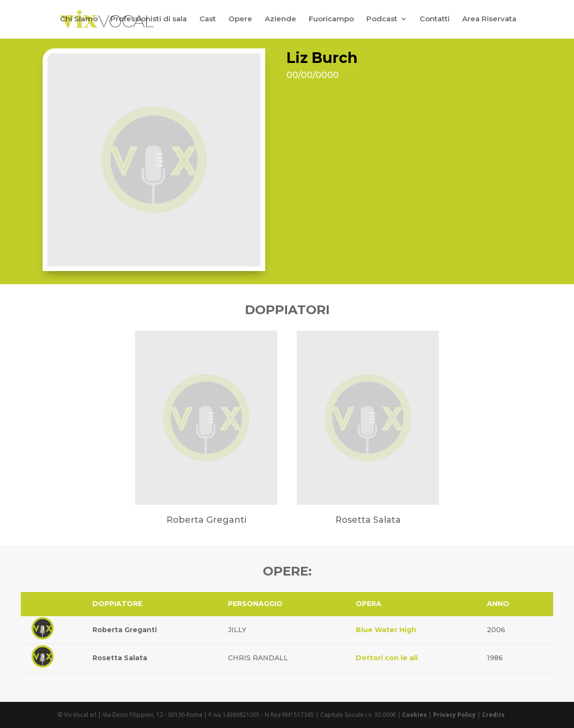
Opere (240, 20)
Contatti (435, 20)
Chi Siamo (79, 20)
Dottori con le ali (387, 658)
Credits (493, 715)
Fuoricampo (331, 20)
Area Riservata (489, 20)
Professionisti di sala (149, 20)
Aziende (280, 20)
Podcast (382, 20)
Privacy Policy (454, 715)
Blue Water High (386, 630)
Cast (208, 20)
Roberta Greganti (125, 630)
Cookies (415, 715)
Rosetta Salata (120, 658)
